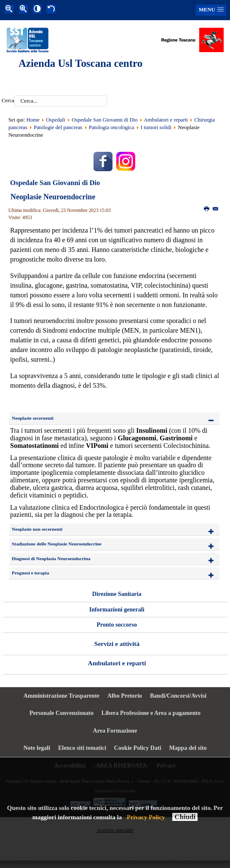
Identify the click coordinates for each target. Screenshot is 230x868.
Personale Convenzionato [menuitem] (62, 713)
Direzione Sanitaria (117, 594)
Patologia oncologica (112, 127)
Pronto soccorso (117, 625)
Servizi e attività (117, 644)
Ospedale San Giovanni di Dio (104, 120)
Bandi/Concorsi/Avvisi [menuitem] (178, 696)
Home (33, 120)
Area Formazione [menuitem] (115, 730)
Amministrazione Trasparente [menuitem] (62, 696)
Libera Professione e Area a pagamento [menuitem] (151, 713)
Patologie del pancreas (58, 127)
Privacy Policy (146, 817)
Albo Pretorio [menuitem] (125, 696)
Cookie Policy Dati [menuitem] (138, 748)
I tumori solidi (156, 127)
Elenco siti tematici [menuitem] (82, 748)
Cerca (8, 101)
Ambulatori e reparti (166, 120)
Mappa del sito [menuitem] (188, 748)
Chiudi (185, 817)
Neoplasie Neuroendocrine (53, 197)
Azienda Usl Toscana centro (80, 63)
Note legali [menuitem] (37, 748)
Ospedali (56, 120)
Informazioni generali (117, 609)
